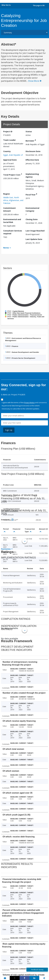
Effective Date (32, 160)
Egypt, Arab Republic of (13, 155)
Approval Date (10, 160)
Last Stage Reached (35, 231)
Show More (35, 81)
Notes (6, 248)
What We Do (6, 5)
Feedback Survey (37, 970)
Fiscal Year (31, 194)
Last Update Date (34, 239)
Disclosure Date (33, 151)
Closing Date (32, 219)
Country (7, 151)
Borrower (31, 140)
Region (6, 194)
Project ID (8, 131)
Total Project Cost (13, 174)
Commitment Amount (9, 209)
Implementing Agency (32, 175)
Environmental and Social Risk (12, 221)
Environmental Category (32, 209)
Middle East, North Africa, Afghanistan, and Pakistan (13, 200)
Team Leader (9, 140)
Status (29, 131)
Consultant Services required (13, 232)
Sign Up (9, 430)
